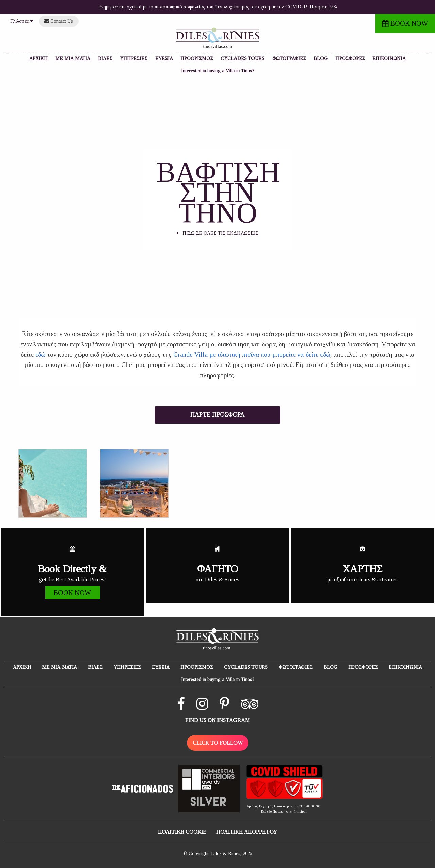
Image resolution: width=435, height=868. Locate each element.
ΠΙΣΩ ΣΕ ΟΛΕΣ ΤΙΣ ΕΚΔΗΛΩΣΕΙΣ (217, 233)
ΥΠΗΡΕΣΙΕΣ (134, 59)
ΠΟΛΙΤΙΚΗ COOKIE (182, 832)
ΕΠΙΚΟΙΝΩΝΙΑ (389, 59)
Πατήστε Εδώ (323, 7)
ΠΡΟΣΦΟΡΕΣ (350, 59)
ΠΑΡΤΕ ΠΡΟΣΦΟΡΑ (217, 415)
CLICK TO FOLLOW (218, 743)
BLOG (321, 59)
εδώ (40, 354)
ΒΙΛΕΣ (105, 59)
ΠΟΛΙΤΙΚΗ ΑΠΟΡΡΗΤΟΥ (247, 832)
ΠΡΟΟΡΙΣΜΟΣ (197, 59)
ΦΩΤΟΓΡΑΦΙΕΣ (289, 59)
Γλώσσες (22, 21)
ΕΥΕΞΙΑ (164, 59)
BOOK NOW (405, 23)
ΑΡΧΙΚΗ (38, 59)
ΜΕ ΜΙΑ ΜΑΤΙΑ (73, 59)
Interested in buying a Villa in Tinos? (218, 71)
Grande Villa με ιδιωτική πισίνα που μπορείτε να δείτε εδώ (252, 354)
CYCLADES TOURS (242, 59)
